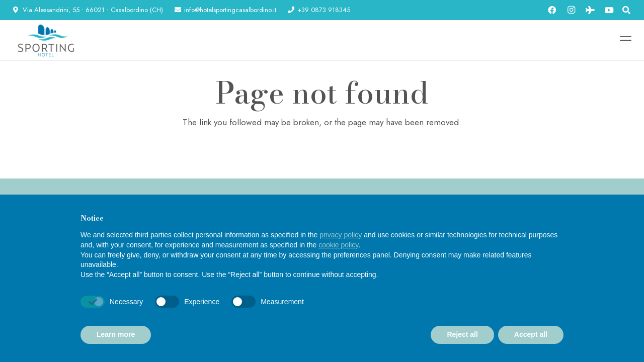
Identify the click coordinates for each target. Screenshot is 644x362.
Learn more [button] (116, 334)
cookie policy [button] (338, 245)
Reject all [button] (462, 334)
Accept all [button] (531, 334)
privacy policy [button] (341, 235)
